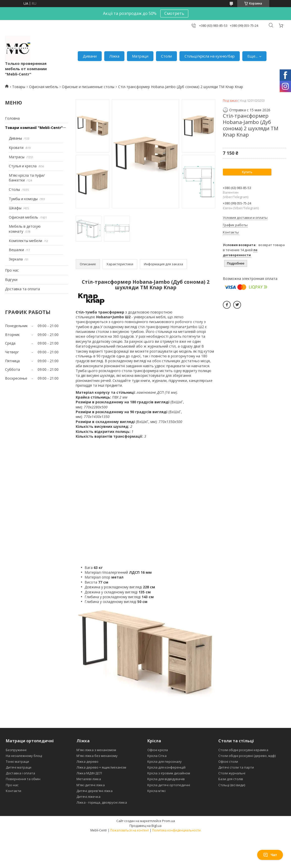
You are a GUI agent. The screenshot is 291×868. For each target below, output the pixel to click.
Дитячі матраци (19, 767)
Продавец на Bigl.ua (145, 826)
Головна (12, 118)
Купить (247, 172)
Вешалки (16, 250)
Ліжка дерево (87, 761)
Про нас (12, 270)
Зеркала (16, 259)
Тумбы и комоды (23, 199)
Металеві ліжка (89, 779)
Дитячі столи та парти (236, 767)
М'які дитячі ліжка (91, 785)
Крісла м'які (156, 791)
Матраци (140, 56)
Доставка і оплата (20, 773)
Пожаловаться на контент (130, 830)
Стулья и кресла (23, 166)
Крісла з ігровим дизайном (169, 773)
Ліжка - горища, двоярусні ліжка (102, 802)
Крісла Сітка (157, 756)
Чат (270, 855)
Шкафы (15, 208)
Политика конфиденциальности (176, 830)
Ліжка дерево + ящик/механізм (101, 767)
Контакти (14, 791)
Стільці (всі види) (232, 785)
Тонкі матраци (17, 761)
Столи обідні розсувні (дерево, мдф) (247, 756)
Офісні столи (228, 761)
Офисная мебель (44, 87)
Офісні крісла (158, 750)
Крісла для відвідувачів (166, 779)
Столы (14, 189)
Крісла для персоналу (165, 761)
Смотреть (174, 13)
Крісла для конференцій (166, 767)
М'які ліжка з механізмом (96, 750)
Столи (166, 56)
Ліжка (114, 56)
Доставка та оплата (22, 289)
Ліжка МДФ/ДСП (89, 773)
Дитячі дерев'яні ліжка (95, 791)
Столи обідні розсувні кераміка (243, 750)
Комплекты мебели (25, 241)
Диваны (15, 138)
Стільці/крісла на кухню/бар (210, 56)
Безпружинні (16, 750)
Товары (19, 87)
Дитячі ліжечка (88, 797)
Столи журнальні (232, 773)
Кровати (16, 148)
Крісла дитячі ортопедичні (169, 785)
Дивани (90, 56)
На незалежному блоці (24, 756)
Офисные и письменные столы (88, 87)
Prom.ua (168, 821)
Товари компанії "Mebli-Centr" (34, 128)
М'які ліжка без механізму (97, 756)
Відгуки (11, 280)
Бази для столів (231, 779)
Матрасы (17, 157)
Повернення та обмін (23, 779)
